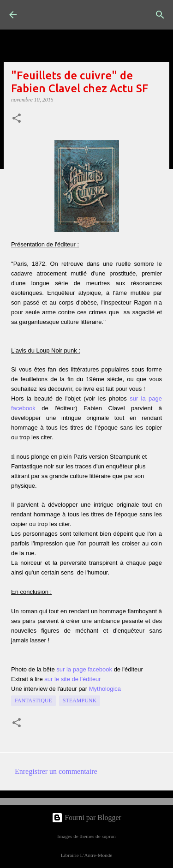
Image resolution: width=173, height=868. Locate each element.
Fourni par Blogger (86, 817)
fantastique (33, 700)
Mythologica (105, 689)
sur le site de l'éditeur (72, 679)
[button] (17, 119)
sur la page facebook (84, 669)
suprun (108, 836)
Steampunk (80, 700)
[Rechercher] (160, 15)
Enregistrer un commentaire (56, 771)
